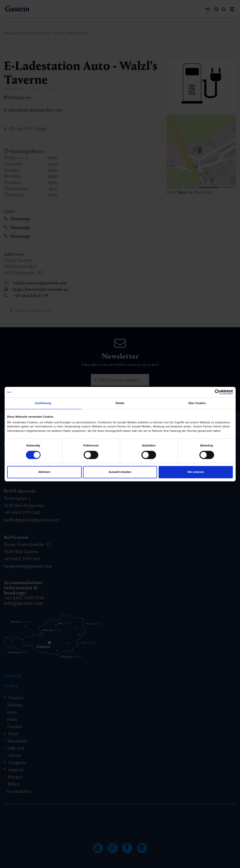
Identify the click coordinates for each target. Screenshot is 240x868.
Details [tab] (120, 403)
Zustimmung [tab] (43, 403)
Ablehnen (44, 472)
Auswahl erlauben (120, 472)
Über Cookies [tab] (197, 403)
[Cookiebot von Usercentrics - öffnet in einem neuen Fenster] (210, 392)
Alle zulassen (196, 472)
